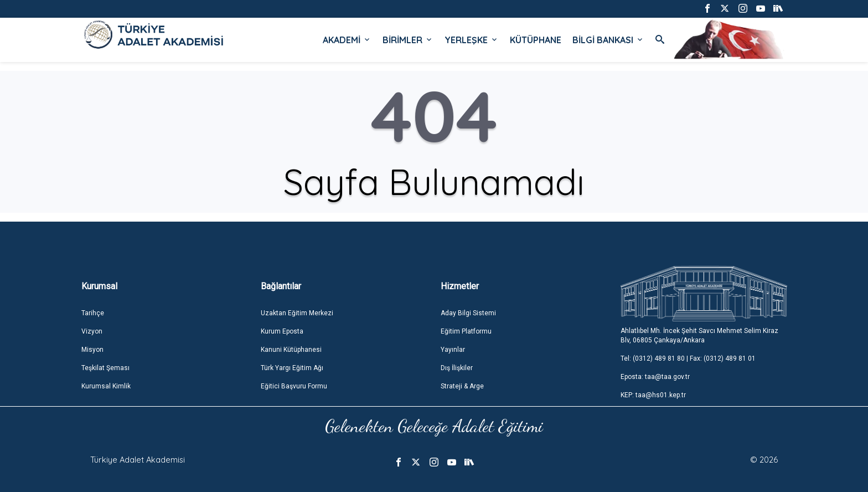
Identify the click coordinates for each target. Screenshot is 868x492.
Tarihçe (93, 313)
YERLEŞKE (472, 40)
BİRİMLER (408, 40)
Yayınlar (453, 350)
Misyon (92, 350)
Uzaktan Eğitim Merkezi (297, 313)
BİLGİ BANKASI (608, 40)
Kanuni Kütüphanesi (291, 350)
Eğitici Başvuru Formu (294, 386)
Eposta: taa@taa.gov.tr (655, 377)
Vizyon (92, 331)
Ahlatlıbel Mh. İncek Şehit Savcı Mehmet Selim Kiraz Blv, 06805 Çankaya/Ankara (699, 335)
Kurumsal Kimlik (106, 386)
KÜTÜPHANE (536, 40)
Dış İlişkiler (457, 368)
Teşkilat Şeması (105, 368)
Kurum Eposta (282, 331)
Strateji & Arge (462, 386)
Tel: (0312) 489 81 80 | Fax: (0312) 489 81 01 (688, 358)
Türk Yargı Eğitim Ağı (292, 368)
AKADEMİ (347, 40)
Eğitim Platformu (466, 331)
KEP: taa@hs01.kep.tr (653, 395)
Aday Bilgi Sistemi (468, 313)
